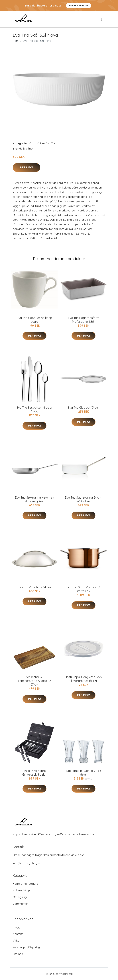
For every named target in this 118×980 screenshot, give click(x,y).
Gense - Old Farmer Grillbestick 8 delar (34, 773)
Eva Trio (51, 143)
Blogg (17, 927)
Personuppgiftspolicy (26, 947)
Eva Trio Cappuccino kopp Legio (34, 320)
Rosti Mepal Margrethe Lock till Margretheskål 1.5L (84, 679)
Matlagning (20, 897)
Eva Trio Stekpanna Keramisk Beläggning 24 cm (34, 499)
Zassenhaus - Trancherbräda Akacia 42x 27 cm (35, 681)
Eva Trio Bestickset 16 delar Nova (34, 409)
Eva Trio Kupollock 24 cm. (35, 587)
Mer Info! (27, 167)
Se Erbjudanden (79, 6)
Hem (16, 41)
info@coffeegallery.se (27, 863)
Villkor (17, 941)
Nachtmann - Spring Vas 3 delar (84, 773)
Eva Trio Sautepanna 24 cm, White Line (84, 499)
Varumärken (37, 143)
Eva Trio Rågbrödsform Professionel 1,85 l (84, 320)
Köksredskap (21, 890)
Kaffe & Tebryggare (25, 884)
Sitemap (18, 954)
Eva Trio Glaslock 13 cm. (84, 408)
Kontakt (18, 934)
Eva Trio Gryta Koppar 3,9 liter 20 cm (84, 589)
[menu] (102, 19)
